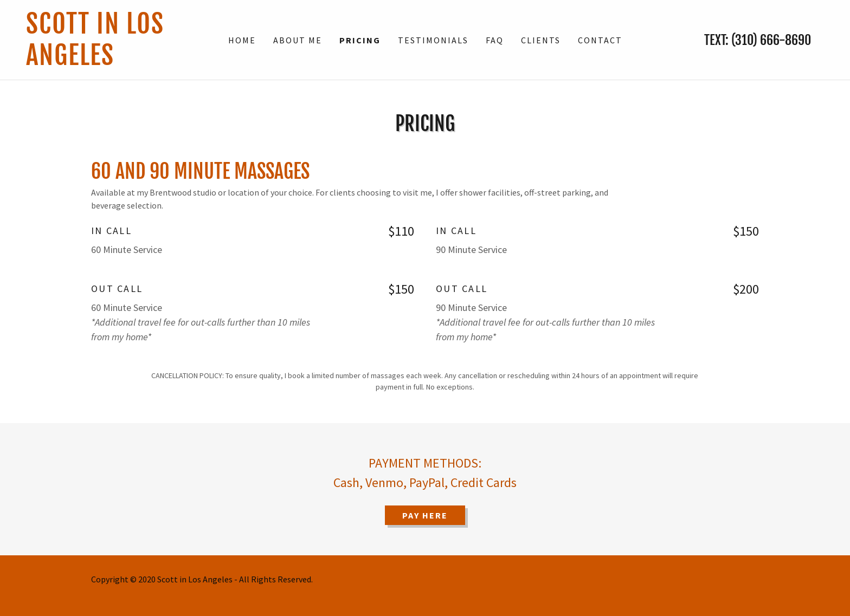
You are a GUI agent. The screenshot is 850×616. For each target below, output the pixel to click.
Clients (541, 40)
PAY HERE (425, 515)
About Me (298, 40)
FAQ (495, 40)
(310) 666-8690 (771, 40)
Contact (600, 40)
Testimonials (433, 40)
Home (242, 40)
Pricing (360, 40)
